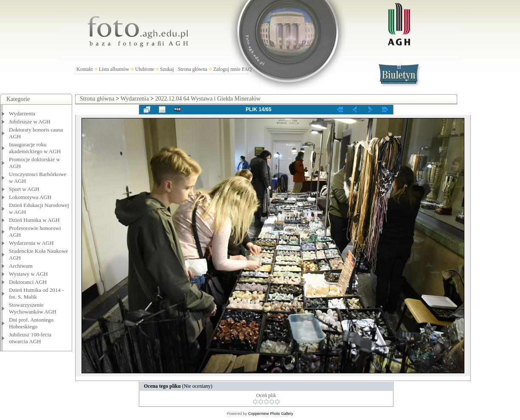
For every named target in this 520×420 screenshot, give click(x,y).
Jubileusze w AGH (30, 122)
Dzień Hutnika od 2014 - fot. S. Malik (36, 293)
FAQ (247, 69)
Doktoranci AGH (28, 282)
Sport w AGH (24, 189)
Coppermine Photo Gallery (270, 414)
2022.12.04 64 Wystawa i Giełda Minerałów (208, 99)
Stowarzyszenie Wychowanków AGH (33, 308)
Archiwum (21, 266)
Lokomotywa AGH (30, 197)
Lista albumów (114, 69)
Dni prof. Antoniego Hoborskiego (31, 323)
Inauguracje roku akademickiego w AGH (35, 148)
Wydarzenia (22, 113)
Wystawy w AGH (28, 274)
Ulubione (145, 69)
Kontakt (85, 69)
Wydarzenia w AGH (31, 243)
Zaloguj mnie (227, 69)
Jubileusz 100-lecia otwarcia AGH (30, 338)
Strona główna (193, 69)
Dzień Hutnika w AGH (34, 220)
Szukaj (167, 69)
